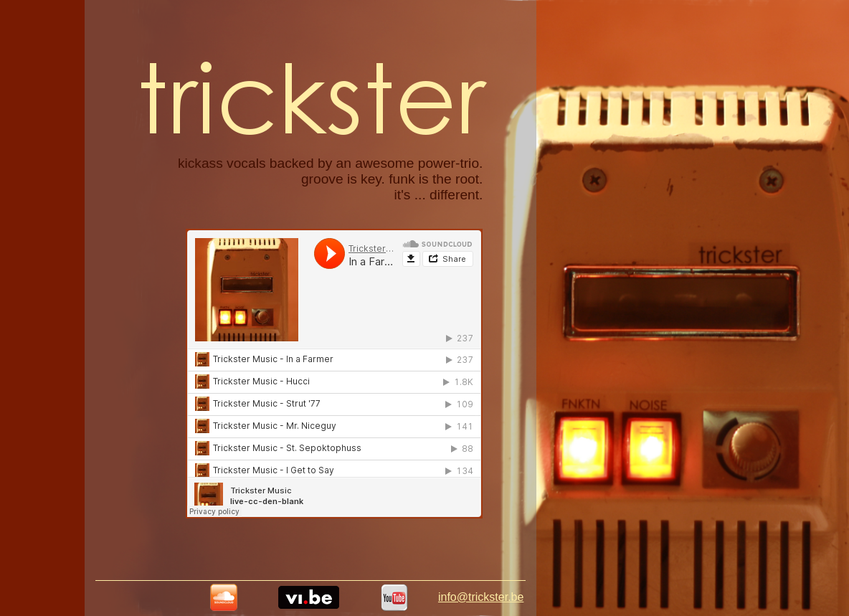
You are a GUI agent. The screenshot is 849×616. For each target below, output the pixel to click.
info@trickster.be (481, 597)
